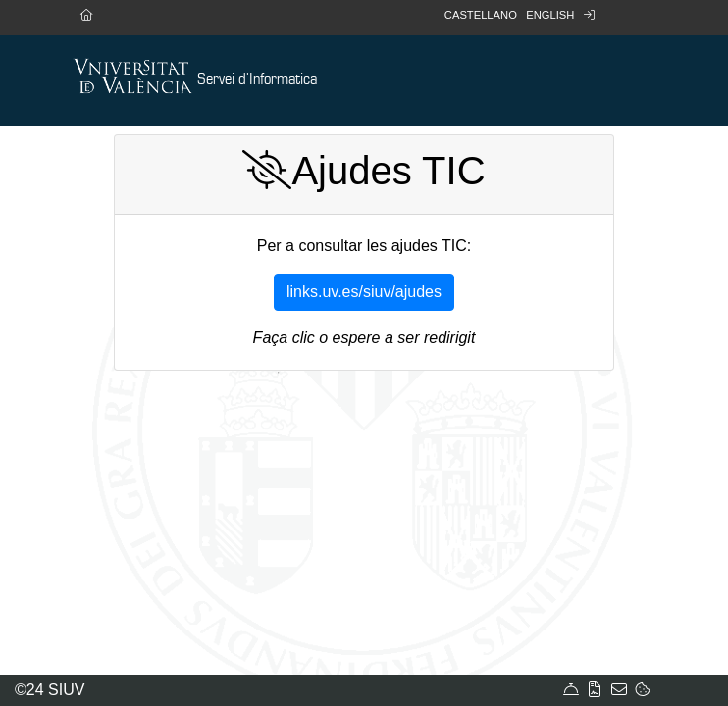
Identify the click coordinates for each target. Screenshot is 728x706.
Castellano (481, 15)
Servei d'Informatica (257, 80)
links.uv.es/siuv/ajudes (364, 292)
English (550, 15)
